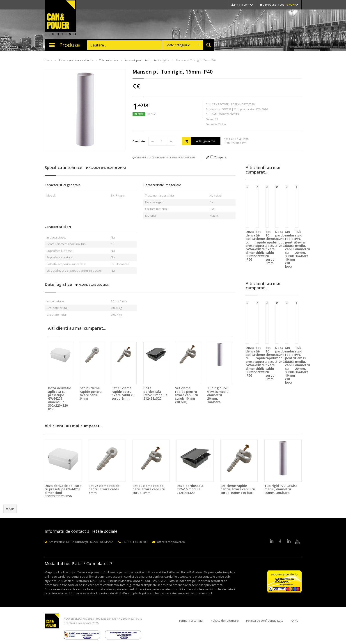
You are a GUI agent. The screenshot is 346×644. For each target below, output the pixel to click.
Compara (218, 157)
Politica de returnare (225, 621)
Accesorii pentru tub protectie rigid (147, 60)
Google (289, 542)
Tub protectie (109, 60)
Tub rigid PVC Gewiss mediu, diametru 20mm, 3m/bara (218, 395)
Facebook (280, 542)
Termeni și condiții (191, 621)
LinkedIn (272, 542)
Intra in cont (242, 5)
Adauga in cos (199, 141)
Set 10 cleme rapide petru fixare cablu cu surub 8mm (123, 393)
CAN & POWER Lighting (60, 18)
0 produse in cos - (279, 5)
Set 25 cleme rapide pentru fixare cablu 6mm (91, 393)
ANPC (294, 621)
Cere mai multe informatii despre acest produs (164, 158)
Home (48, 60)
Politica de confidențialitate (265, 621)
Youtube (297, 542)
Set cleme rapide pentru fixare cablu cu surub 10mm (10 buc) (187, 395)
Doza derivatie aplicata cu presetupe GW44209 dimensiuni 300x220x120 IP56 (60, 398)
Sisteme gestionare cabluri (76, 60)
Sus (10, 509)
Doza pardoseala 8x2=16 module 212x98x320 (155, 393)
